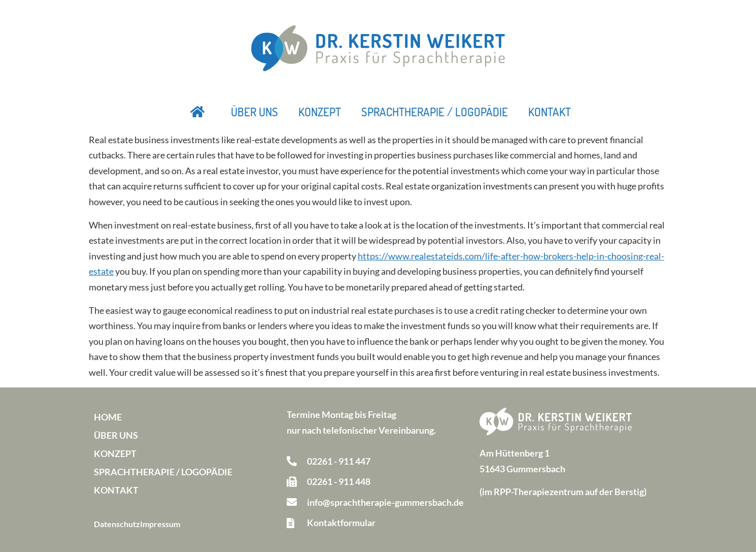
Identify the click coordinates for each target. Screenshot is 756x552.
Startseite (198, 112)
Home (108, 417)
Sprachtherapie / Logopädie (435, 112)
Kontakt (549, 112)
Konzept (320, 112)
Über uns (254, 112)
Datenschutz (117, 524)
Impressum (160, 524)
